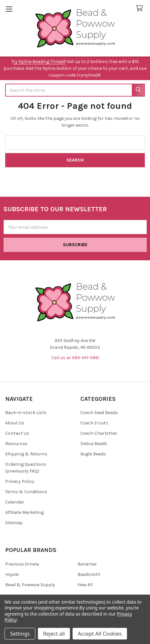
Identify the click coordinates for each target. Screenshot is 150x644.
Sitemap (14, 523)
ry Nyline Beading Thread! (40, 62)
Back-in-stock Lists (26, 413)
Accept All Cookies (100, 634)
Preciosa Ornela (22, 564)
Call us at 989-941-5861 (75, 358)
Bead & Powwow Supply (30, 585)
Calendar (15, 502)
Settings (20, 634)
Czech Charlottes (99, 433)
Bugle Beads (93, 454)
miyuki (12, 574)
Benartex (87, 564)
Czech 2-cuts (94, 423)
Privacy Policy (20, 481)
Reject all (54, 634)
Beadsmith (89, 574)
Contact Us (17, 433)
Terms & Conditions (26, 492)
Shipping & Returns (26, 454)
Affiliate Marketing (24, 512)
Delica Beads (94, 444)
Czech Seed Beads (99, 413)
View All (85, 585)
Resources (16, 444)
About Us (15, 423)
